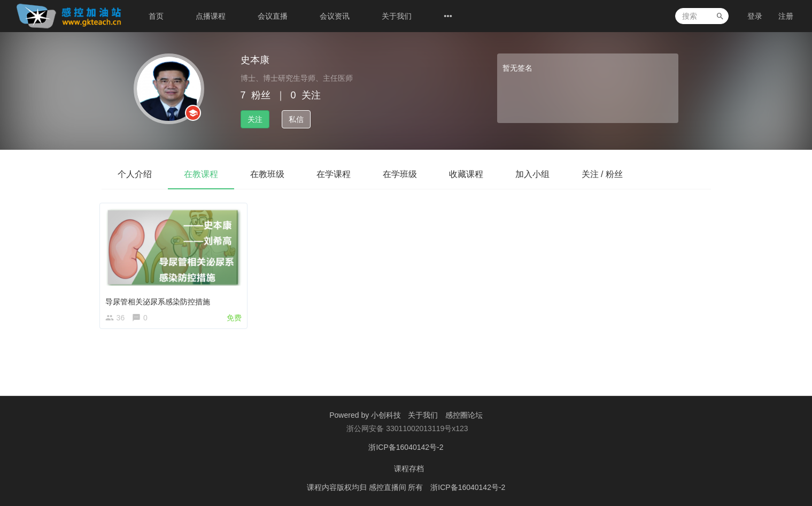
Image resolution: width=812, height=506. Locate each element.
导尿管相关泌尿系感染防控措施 (160, 299)
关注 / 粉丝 (602, 174)
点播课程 (211, 16)
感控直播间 (389, 487)
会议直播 (273, 16)
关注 (255, 119)
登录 (755, 16)
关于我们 (397, 16)
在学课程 (334, 174)
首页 (156, 16)
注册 (786, 16)
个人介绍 (135, 174)
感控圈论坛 (464, 415)
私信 (296, 119)
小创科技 (387, 415)
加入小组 (532, 174)
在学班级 (400, 174)
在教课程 (201, 174)
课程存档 (409, 469)
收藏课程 (466, 174)
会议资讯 (335, 16)
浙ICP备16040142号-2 (406, 447)
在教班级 (267, 174)
